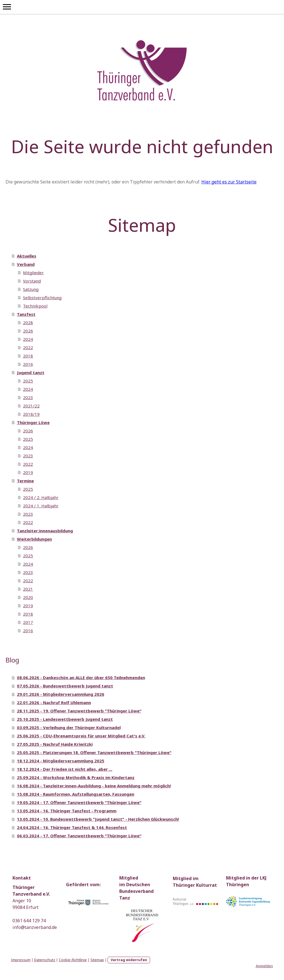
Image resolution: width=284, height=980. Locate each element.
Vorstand (32, 281)
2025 (28, 381)
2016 (28, 364)
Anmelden (264, 966)
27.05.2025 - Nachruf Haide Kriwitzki (55, 744)
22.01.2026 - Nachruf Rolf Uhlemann (54, 702)
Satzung (31, 289)
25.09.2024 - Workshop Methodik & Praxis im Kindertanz (76, 777)
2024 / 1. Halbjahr (41, 506)
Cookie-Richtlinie (73, 960)
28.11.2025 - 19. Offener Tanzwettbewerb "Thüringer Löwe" (79, 711)
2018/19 (31, 414)
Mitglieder (33, 273)
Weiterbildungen (34, 539)
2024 (28, 339)
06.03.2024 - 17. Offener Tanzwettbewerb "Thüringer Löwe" (79, 836)
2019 (28, 472)
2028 (28, 323)
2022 (28, 347)
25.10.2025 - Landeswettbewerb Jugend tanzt (65, 719)
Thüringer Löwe (33, 422)
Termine (25, 481)
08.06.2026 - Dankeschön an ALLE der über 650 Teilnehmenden (81, 677)
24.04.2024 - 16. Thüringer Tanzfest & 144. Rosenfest (72, 827)
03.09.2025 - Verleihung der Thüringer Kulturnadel (69, 727)
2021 (28, 589)
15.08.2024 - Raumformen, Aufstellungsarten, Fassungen (76, 794)
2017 (28, 622)
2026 (28, 331)
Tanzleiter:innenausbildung (45, 531)
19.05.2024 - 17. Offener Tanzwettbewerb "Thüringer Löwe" (79, 802)
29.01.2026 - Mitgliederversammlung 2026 (61, 694)
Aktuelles (27, 256)
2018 (28, 356)
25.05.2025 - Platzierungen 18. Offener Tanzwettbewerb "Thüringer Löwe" (94, 752)
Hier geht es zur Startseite (229, 182)
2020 (28, 597)
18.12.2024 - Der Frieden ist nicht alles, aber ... (65, 769)
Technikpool (35, 306)
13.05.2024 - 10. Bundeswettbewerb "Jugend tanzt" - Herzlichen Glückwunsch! (98, 819)
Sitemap (97, 960)
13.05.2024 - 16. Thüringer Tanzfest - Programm (67, 811)
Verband (26, 264)
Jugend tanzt (31, 372)
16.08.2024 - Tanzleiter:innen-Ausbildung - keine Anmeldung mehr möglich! (94, 786)
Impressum (21, 960)
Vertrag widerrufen (129, 960)
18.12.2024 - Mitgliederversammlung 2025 (61, 761)
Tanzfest (26, 314)
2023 (28, 397)
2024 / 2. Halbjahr (41, 497)
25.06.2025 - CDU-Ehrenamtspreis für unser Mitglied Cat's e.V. (81, 736)
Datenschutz (45, 960)
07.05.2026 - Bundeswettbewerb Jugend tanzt (65, 686)
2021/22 (31, 406)
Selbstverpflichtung (42, 298)
